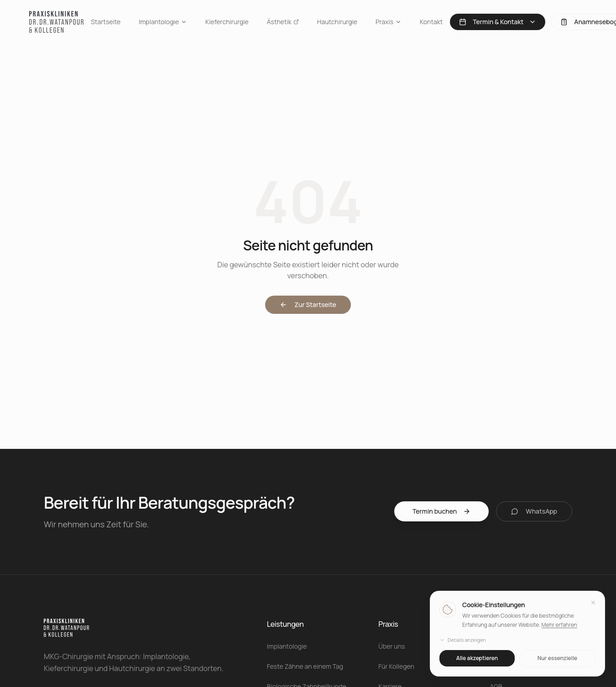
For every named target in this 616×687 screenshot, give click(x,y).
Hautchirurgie (337, 22)
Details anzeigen (463, 640)
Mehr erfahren (559, 625)
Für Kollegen (396, 666)
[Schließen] (593, 603)
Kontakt (431, 22)
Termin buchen (441, 511)
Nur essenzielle (557, 658)
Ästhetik (283, 22)
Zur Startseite (308, 304)
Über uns (392, 646)
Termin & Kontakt (498, 22)
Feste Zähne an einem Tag (305, 666)
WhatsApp (534, 511)
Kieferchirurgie (227, 22)
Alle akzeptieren (477, 658)
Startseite (106, 22)
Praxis (389, 22)
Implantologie (163, 22)
